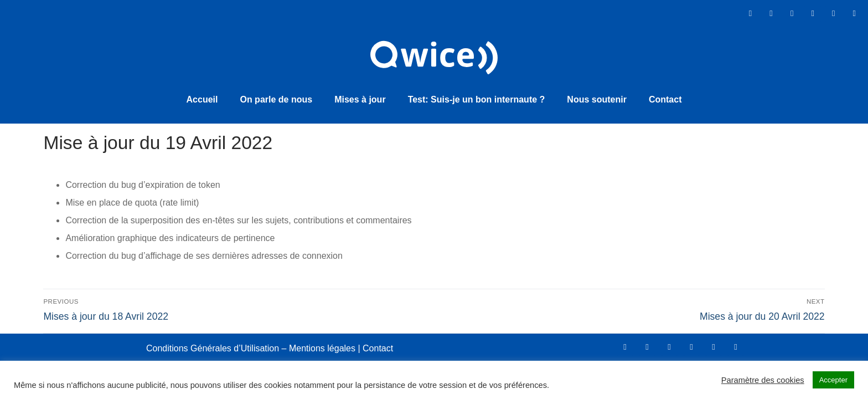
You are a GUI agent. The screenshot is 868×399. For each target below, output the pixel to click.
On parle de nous (276, 98)
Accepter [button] (833, 380)
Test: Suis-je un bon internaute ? (477, 98)
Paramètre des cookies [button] (763, 380)
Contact (665, 98)
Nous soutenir (597, 98)
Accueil (202, 98)
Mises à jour (360, 98)
